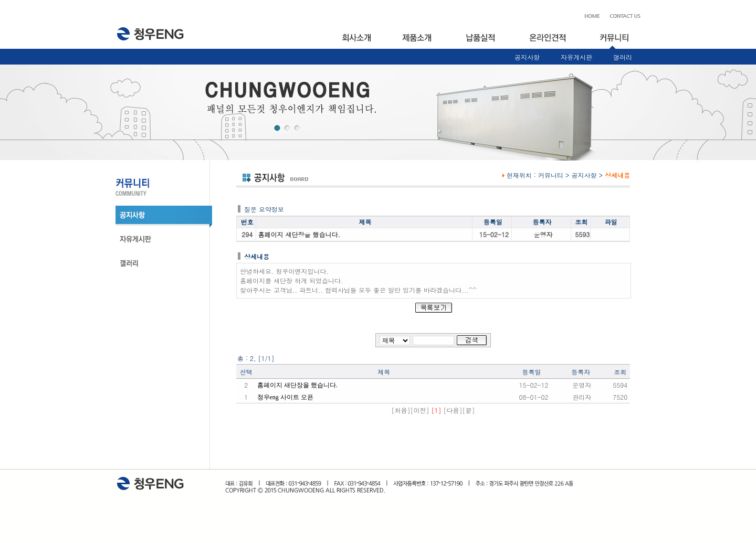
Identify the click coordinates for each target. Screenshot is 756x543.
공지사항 (527, 57)
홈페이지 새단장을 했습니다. (297, 385)
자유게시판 (576, 57)
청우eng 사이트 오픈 (285, 397)
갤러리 (623, 57)
